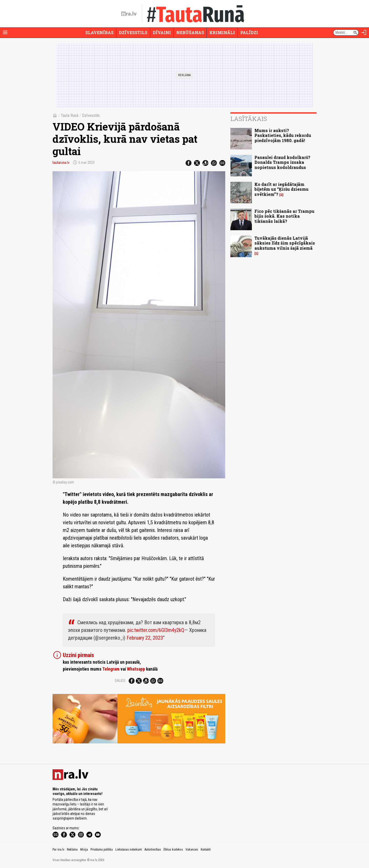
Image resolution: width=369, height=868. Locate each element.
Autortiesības (153, 850)
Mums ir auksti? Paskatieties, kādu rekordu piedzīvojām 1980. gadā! (283, 135)
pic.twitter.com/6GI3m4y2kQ (156, 630)
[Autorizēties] (364, 33)
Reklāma (72, 850)
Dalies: (120, 681)
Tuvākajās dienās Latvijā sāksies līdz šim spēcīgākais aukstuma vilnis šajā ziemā (285, 243)
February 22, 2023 (145, 638)
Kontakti (206, 850)
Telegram (111, 669)
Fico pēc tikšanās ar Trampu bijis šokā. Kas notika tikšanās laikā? (284, 216)
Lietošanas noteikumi (129, 850)
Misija (84, 850)
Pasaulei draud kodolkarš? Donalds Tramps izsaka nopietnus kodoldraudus (282, 162)
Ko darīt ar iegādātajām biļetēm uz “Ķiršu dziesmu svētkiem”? (281, 189)
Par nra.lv (58, 850)
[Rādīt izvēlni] (5, 33)
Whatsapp (136, 669)
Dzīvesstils (133, 32)
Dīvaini (162, 32)
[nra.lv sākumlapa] (129, 14)
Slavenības (99, 32)
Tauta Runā (70, 115)
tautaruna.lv (61, 163)
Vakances (192, 850)
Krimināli (222, 32)
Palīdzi (249, 32)
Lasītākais (249, 119)
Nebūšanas (190, 32)
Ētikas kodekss (173, 850)
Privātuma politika (102, 850)
